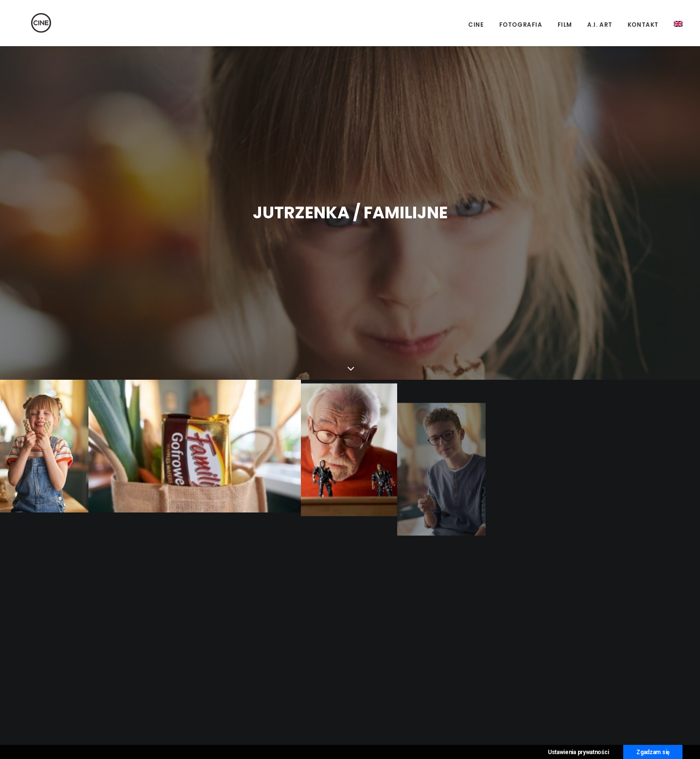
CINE (476, 25)
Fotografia (521, 25)
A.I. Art (600, 25)
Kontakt (643, 25)
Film (565, 25)
